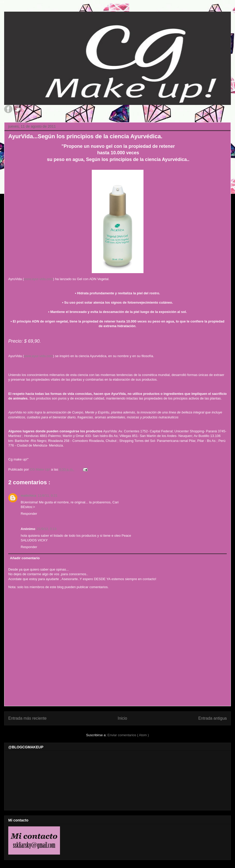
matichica (28, 496)
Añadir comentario (25, 558)
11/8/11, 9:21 (48, 496)
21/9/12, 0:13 (47, 529)
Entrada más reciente (27, 718)
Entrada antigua (213, 718)
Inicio (122, 718)
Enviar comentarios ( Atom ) (128, 735)
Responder (29, 514)
